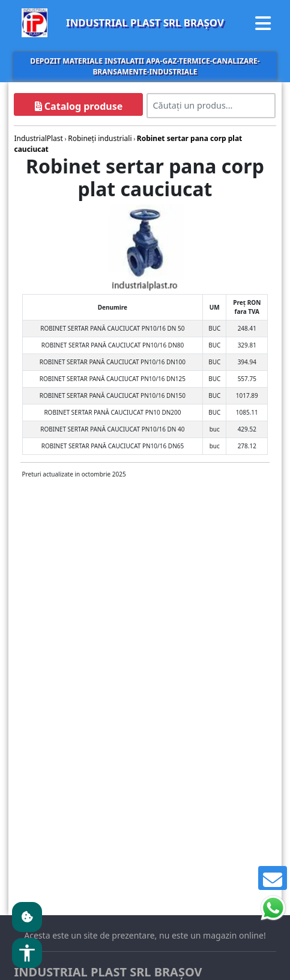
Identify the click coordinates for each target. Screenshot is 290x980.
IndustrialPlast (38, 138)
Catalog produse (79, 106)
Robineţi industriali (100, 138)
